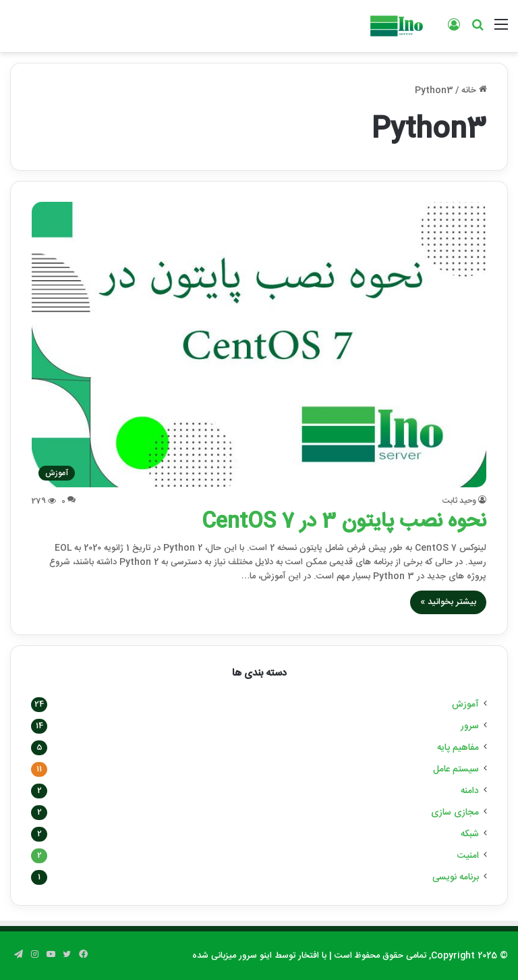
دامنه (470, 791)
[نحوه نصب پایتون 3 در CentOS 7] (259, 345)
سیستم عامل (456, 769)
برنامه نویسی (456, 877)
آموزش (465, 705)
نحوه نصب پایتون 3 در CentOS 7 (344, 522)
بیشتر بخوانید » (448, 602)
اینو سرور (255, 956)
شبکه (470, 834)
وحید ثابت (459, 501)
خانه (474, 90)
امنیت (468, 856)
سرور (470, 726)
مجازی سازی (455, 813)
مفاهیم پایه (458, 748)
